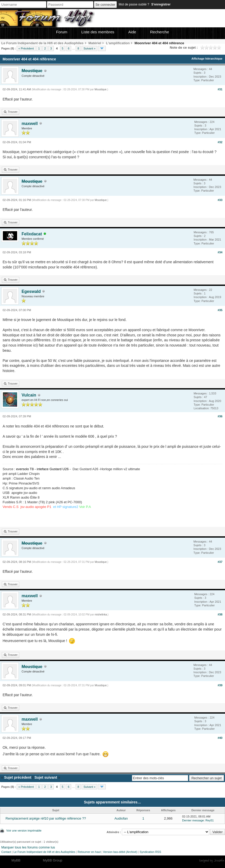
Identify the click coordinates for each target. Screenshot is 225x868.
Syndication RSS (150, 852)
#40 (220, 738)
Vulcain (29, 395)
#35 (220, 310)
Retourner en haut (89, 852)
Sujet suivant (46, 777)
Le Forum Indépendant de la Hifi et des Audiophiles (42, 43)
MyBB (16, 860)
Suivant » (89, 48)
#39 (220, 685)
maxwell (30, 124)
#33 (220, 200)
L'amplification (118, 43)
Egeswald (31, 291)
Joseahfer (219, 860)
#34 (220, 252)
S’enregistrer (161, 4)
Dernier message (193, 820)
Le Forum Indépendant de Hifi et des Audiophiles (44, 852)
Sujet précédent (18, 777)
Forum (62, 32)
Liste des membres (98, 32)
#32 (220, 142)
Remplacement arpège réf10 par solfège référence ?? (46, 818)
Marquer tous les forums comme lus (28, 847)
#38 (220, 614)
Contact (6, 852)
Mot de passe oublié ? (134, 4)
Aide (132, 32)
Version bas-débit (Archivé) (120, 852)
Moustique (101, 89)
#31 (220, 89)
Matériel (95, 43)
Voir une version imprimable (24, 831)
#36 (220, 416)
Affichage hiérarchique (207, 59)
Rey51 (210, 820)
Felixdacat (32, 234)
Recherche (160, 32)
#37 (220, 562)
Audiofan (121, 818)
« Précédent (26, 48)
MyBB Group (52, 860)
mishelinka (101, 615)
